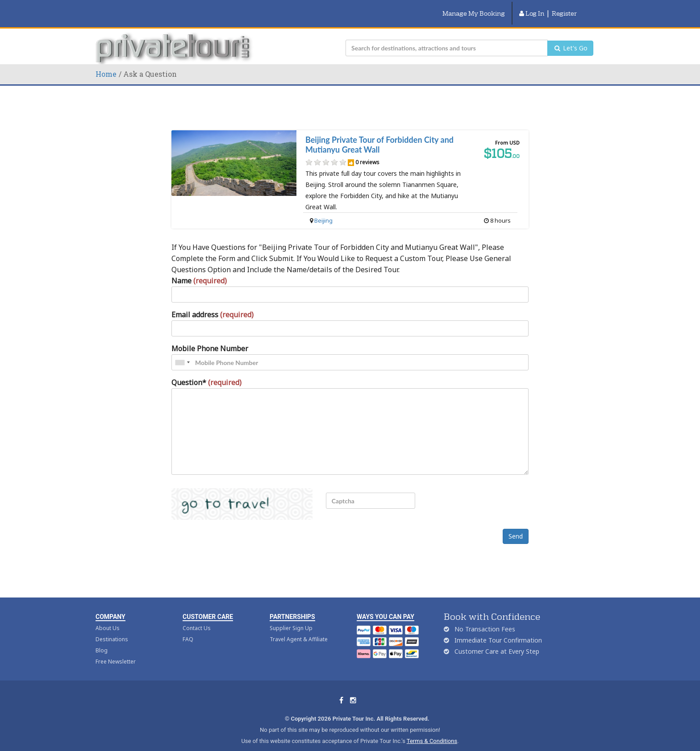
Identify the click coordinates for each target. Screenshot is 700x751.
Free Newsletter (116, 650)
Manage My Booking (474, 8)
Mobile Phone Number (210, 337)
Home (106, 63)
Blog (102, 639)
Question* (206, 371)
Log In (532, 8)
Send (516, 525)
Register (564, 8)
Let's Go (570, 37)
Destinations (112, 628)
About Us (108, 617)
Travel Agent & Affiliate (299, 628)
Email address (212, 303)
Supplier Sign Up (291, 617)
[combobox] (182, 351)
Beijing (323, 209)
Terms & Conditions (432, 730)
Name (199, 270)
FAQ (188, 628)
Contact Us (197, 617)
